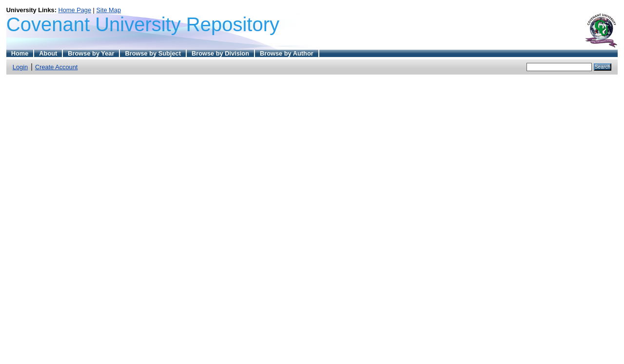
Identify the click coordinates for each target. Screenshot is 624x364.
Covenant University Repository (143, 24)
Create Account (57, 67)
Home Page (75, 10)
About (48, 53)
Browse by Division (220, 53)
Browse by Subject (153, 53)
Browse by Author (287, 53)
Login (20, 67)
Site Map (109, 10)
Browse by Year (91, 53)
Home (20, 53)
